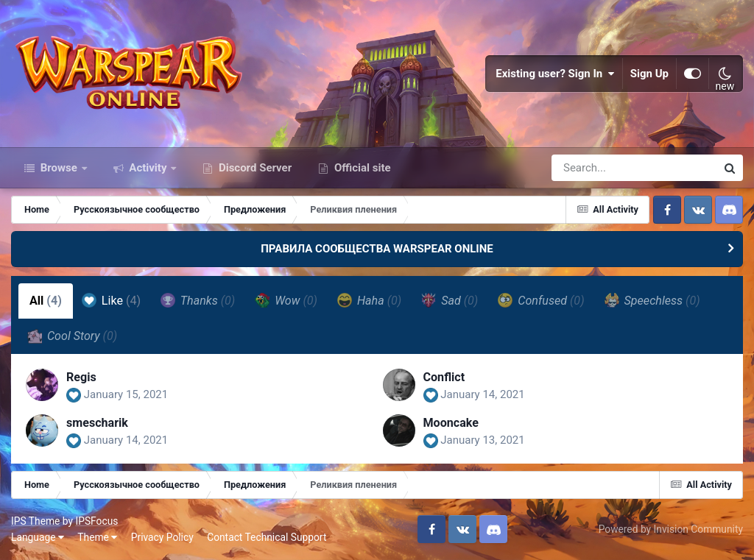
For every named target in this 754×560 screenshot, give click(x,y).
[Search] (592, 168)
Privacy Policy (162, 537)
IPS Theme (35, 521)
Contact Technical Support (267, 537)
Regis (81, 377)
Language (38, 537)
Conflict (444, 377)
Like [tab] (111, 300)
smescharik (97, 423)
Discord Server (254, 168)
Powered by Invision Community (671, 529)
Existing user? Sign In (555, 74)
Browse (59, 168)
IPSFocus (96, 521)
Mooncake (451, 423)
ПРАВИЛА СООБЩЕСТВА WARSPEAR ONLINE (377, 249)
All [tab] (46, 301)
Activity (148, 168)
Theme (97, 537)
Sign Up (649, 74)
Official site (361, 168)
